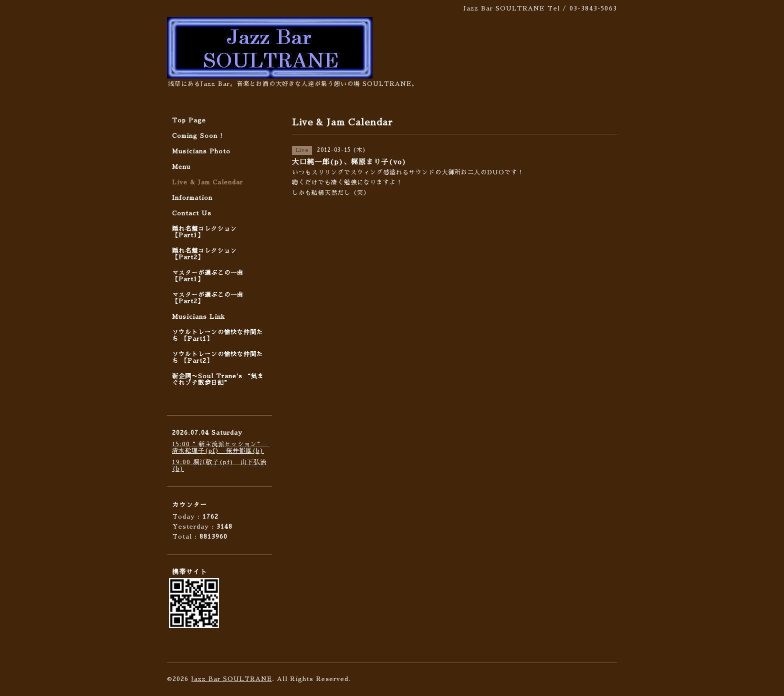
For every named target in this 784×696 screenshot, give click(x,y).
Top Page (189, 120)
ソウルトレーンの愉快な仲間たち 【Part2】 (217, 357)
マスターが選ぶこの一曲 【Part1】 (208, 276)
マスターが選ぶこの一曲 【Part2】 (208, 298)
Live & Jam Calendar (207, 182)
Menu (181, 167)
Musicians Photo (201, 151)
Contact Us (192, 213)
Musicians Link (198, 317)
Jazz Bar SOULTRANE (231, 679)
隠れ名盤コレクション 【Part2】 (204, 254)
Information (192, 198)
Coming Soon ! (197, 136)
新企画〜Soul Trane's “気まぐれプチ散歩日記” (218, 379)
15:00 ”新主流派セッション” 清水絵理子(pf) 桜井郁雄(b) (221, 447)
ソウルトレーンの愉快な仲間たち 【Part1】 (217, 336)
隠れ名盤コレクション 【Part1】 (204, 232)
